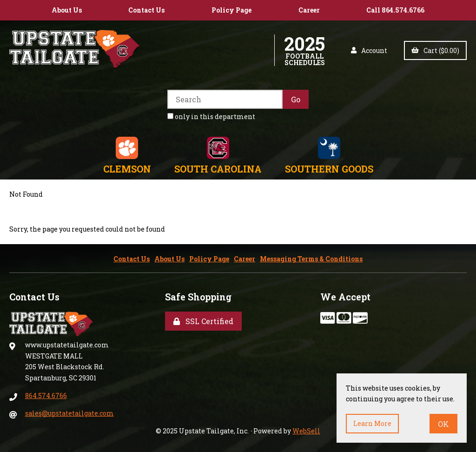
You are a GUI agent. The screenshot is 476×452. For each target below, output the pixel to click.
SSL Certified (203, 321)
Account (369, 50)
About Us (67, 10)
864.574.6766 (46, 395)
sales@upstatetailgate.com (69, 413)
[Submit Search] (296, 99)
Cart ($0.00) (435, 50)
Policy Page (231, 10)
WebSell (306, 431)
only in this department (211, 116)
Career (309, 10)
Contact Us (146, 10)
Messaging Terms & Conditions (311, 259)
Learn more (372, 423)
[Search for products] (225, 99)
